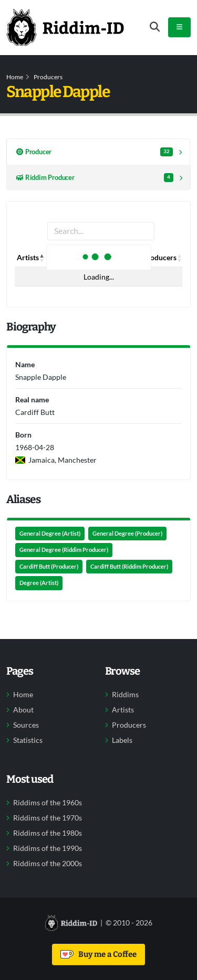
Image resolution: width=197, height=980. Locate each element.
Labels (122, 740)
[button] (42, 258)
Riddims (125, 695)
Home (15, 77)
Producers (48, 77)
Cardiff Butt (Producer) (49, 567)
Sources (26, 725)
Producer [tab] (95, 152)
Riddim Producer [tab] (95, 178)
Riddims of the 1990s (48, 848)
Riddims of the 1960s (48, 803)
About (23, 710)
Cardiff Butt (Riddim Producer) (129, 567)
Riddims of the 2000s (48, 864)
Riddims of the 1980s (48, 833)
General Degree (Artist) (50, 534)
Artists (123, 710)
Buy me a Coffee (98, 954)
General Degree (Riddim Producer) (64, 550)
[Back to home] (65, 27)
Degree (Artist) (39, 583)
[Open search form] (155, 27)
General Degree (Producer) (127, 534)
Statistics (28, 740)
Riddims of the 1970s (48, 818)
